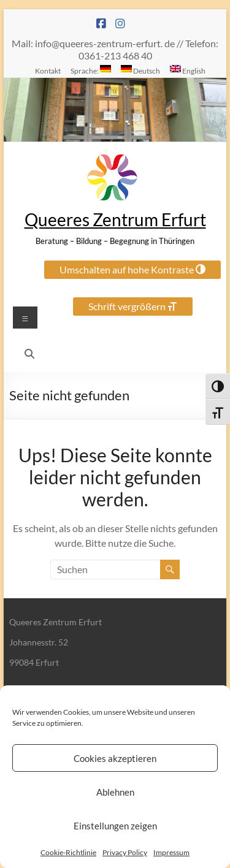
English (188, 70)
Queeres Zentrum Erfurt (115, 219)
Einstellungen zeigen (115, 826)
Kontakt (48, 70)
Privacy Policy (125, 852)
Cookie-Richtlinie (68, 852)
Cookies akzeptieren (115, 758)
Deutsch (140, 70)
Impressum (171, 852)
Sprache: (91, 70)
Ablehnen (115, 792)
